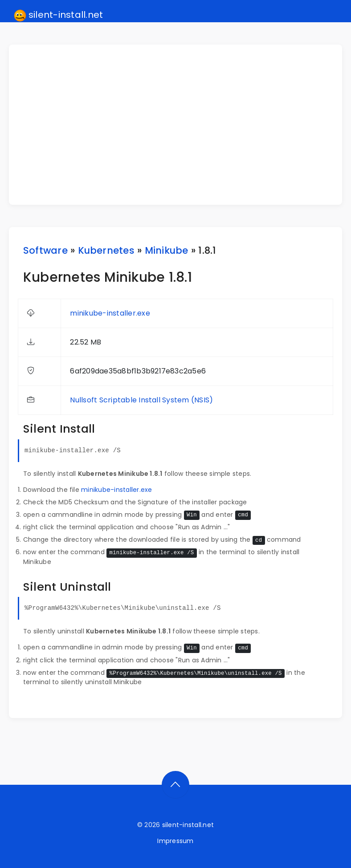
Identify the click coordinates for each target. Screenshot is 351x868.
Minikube (167, 250)
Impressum (175, 841)
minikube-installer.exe (110, 313)
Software (45, 250)
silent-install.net (59, 15)
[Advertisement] (181, 125)
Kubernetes (106, 250)
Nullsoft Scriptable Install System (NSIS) (141, 400)
